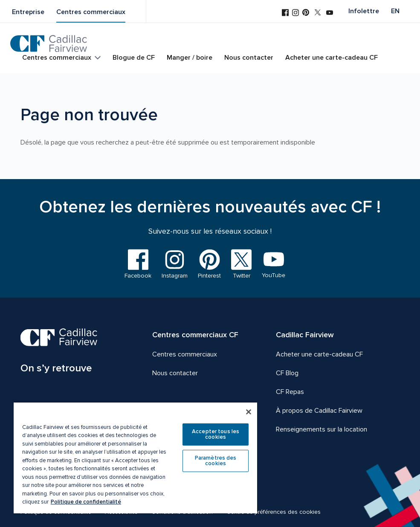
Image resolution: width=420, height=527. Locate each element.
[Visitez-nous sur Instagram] (295, 13)
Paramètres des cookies (216, 461)
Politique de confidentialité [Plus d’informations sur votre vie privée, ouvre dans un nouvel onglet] (86, 502)
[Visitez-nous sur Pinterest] (306, 13)
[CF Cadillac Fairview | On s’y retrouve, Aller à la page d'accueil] (59, 352)
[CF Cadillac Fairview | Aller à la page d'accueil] (49, 43)
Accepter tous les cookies (216, 434)
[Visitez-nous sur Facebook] (285, 13)
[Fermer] (249, 412)
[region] (135, 458)
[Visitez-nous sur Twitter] (318, 13)
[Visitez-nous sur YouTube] (330, 13)
